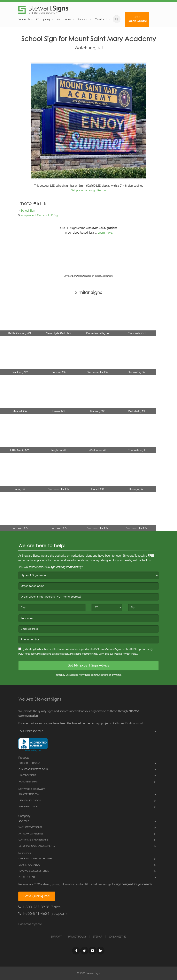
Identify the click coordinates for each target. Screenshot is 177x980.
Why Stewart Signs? (30, 828)
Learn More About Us (31, 731)
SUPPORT (56, 937)
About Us (24, 822)
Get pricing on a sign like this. (89, 190)
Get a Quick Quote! (37, 896)
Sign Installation (28, 807)
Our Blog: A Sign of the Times (35, 859)
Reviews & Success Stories (34, 871)
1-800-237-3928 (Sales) (40, 907)
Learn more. (105, 233)
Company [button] (43, 19)
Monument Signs (28, 782)
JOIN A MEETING (118, 937)
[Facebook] (76, 951)
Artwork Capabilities (31, 834)
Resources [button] (64, 19)
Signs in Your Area (29, 865)
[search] (117, 19)
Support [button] (83, 19)
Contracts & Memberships (33, 840)
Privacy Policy (130, 654)
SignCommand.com (29, 794)
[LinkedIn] (101, 951)
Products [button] (24, 19)
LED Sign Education (29, 801)
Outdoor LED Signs (29, 763)
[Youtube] (92, 951)
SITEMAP (97, 937)
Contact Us (103, 19)
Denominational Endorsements (37, 846)
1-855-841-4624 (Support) (43, 913)
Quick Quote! (137, 19)
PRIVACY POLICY (77, 937)
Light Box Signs (27, 776)
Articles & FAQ (27, 877)
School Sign (28, 211)
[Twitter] (84, 951)
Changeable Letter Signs (33, 769)
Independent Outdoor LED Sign (40, 215)
